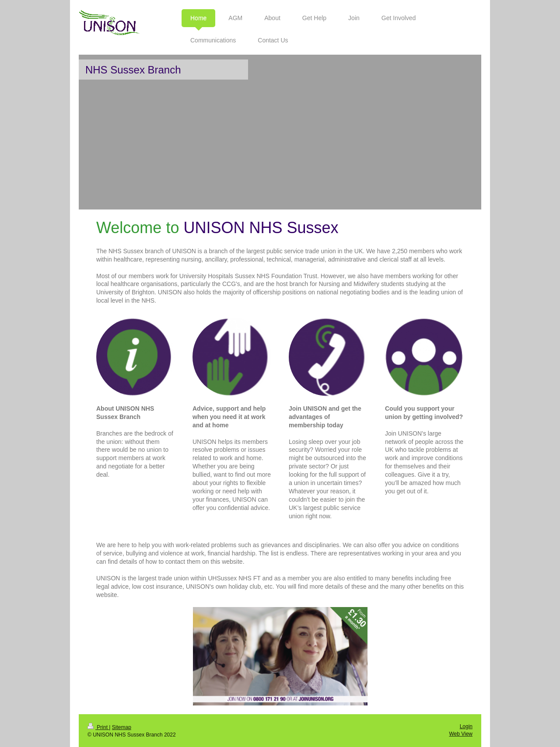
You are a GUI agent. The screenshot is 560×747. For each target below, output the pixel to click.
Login (466, 726)
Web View (461, 734)
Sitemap (122, 727)
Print (98, 727)
